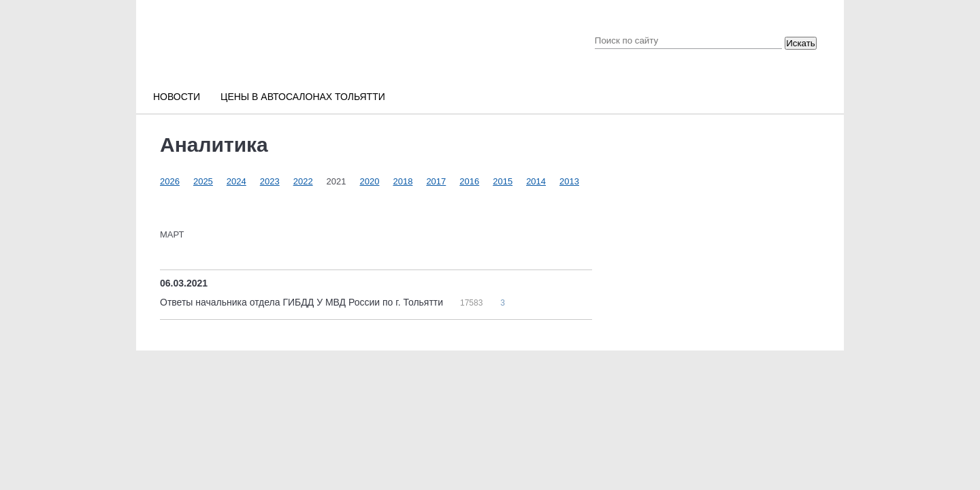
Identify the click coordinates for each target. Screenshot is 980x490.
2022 (303, 181)
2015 (503, 181)
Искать (801, 43)
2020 (370, 181)
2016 (469, 181)
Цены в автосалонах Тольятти (303, 97)
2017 (436, 181)
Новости (177, 97)
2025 (203, 181)
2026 (170, 181)
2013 (569, 181)
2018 (403, 181)
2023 (270, 181)
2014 (536, 181)
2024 (236, 181)
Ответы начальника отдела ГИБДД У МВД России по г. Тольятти (303, 302)
